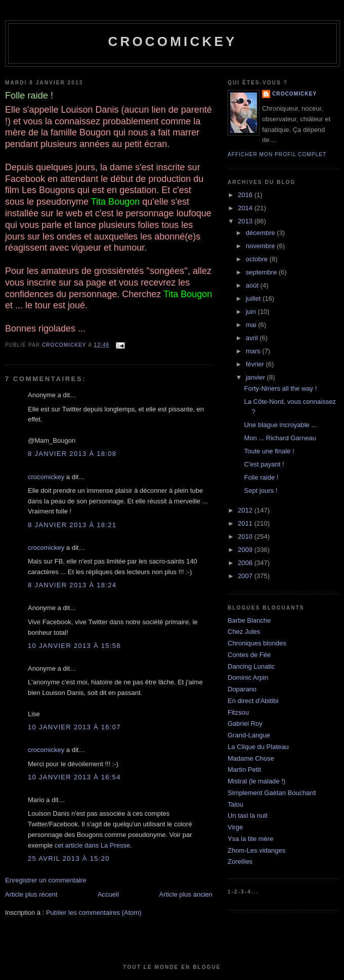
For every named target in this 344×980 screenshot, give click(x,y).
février (256, 364)
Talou (235, 804)
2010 (246, 536)
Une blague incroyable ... (280, 425)
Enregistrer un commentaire (46, 880)
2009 (246, 550)
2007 (246, 576)
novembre (261, 246)
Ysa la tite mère (250, 839)
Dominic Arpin (248, 678)
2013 (246, 221)
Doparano (242, 689)
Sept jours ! (261, 491)
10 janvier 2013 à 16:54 (74, 777)
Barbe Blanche (249, 620)
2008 (246, 563)
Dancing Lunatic (251, 666)
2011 (246, 523)
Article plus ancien (186, 894)
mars (254, 351)
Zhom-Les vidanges (256, 850)
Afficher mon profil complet (277, 154)
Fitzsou (238, 712)
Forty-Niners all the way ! (280, 388)
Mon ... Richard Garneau (280, 438)
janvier (256, 377)
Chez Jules (244, 632)
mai (252, 325)
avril (253, 338)
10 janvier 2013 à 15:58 (74, 646)
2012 (246, 510)
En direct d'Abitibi (253, 701)
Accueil (108, 894)
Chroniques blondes (257, 643)
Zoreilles (240, 861)
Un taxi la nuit (248, 815)
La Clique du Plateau (258, 747)
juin (252, 312)
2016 (246, 195)
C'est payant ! (264, 464)
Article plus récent (31, 894)
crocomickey (172, 41)
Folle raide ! (261, 477)
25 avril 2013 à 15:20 (69, 858)
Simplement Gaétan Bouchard (272, 793)
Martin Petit (244, 769)
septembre (262, 272)
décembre (261, 233)
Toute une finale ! (269, 451)
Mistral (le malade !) (256, 781)
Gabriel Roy (245, 724)
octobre (258, 259)
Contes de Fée (249, 655)
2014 (246, 208)
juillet (254, 298)
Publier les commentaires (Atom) (94, 913)
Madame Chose (251, 758)
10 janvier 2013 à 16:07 (74, 727)
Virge (235, 827)
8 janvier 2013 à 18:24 (72, 585)
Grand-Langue (249, 735)
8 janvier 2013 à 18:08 (72, 454)
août (253, 285)
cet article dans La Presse (93, 845)
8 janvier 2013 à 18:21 (72, 525)
